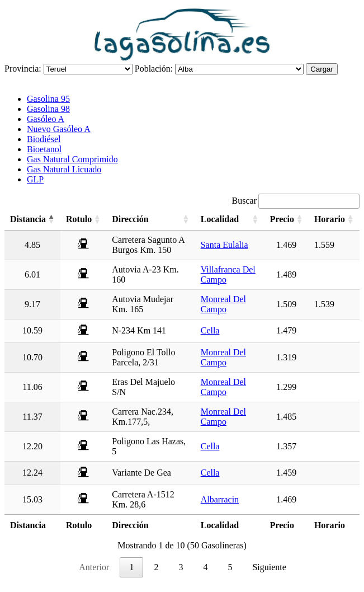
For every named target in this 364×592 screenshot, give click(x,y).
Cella (210, 330)
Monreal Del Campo (223, 304)
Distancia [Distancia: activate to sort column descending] (28, 219)
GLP (35, 179)
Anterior (94, 567)
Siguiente (269, 567)
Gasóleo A (46, 119)
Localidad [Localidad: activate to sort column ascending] (220, 219)
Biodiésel (44, 139)
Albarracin (220, 499)
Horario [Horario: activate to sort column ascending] (330, 219)
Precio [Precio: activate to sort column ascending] (282, 219)
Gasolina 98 (48, 109)
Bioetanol (44, 149)
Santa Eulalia (224, 245)
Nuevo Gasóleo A (59, 129)
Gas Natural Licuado (64, 169)
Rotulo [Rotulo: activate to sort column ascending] (79, 219)
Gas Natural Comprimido (72, 159)
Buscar (296, 201)
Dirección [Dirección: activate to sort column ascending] (130, 219)
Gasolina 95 (48, 99)
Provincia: (23, 69)
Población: (154, 69)
